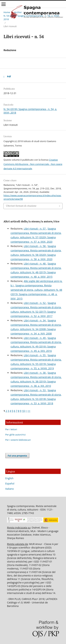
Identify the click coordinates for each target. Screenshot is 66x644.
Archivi (18, 12)
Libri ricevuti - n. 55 (35, 355)
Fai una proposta (17, 456)
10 (23, 411)
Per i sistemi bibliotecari (18, 440)
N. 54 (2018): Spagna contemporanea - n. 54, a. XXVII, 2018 (32, 17)
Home (7, 12)
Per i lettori (11, 429)
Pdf (9, 76)
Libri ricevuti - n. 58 (35, 246)
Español (10, 483)
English (9, 478)
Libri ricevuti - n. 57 (35, 229)
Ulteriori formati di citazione (21, 206)
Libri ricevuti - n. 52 (35, 303)
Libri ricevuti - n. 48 (35, 264)
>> (29, 411)
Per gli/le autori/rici (15, 435)
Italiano (10, 489)
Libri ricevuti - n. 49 (35, 338)
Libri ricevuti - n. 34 (35, 320)
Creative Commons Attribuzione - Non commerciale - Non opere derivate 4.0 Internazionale (33, 164)
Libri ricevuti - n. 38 (35, 373)
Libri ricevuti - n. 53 (35, 390)
